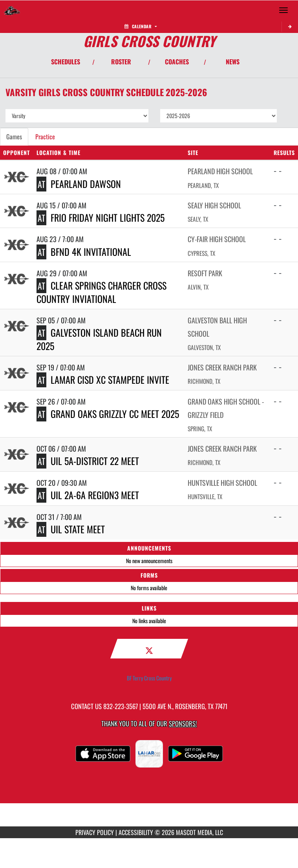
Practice (45, 137)
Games (14, 137)
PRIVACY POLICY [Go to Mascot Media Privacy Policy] (95, 832)
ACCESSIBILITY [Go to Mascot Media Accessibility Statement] (136, 832)
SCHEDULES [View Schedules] (66, 62)
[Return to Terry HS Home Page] (12, 10)
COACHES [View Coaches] (177, 62)
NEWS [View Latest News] (233, 62)
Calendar (141, 26)
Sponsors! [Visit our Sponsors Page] (183, 723)
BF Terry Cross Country (149, 678)
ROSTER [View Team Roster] (121, 62)
